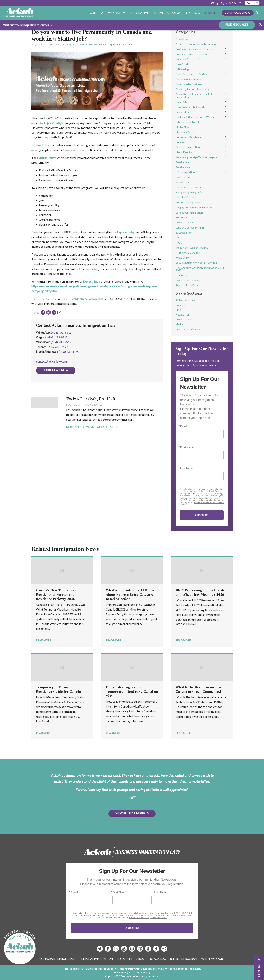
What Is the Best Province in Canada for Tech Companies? (198, 690)
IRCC (179, 237)
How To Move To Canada (190, 107)
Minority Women (185, 132)
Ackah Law (182, 39)
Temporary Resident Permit (192, 248)
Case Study (182, 64)
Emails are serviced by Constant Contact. (148, 918)
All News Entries (185, 300)
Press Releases (185, 222)
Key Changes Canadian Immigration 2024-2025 (200, 269)
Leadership (182, 275)
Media (179, 324)
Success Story (184, 233)
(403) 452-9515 (61, 332)
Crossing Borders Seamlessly (193, 89)
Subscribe (202, 515)
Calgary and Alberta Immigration (194, 207)
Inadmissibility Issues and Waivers (196, 117)
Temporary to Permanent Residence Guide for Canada (58, 690)
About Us (174, 13)
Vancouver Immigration (189, 212)
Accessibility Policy (141, 972)
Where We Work (213, 959)
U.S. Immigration (185, 172)
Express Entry (53, 123)
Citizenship (182, 69)
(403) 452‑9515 (57, 337)
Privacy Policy (121, 972)
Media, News (183, 127)
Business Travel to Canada (191, 54)
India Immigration (186, 197)
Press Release (184, 319)
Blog (178, 310)
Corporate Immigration (108, 13)
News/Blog (212, 13)
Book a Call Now (238, 12)
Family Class (183, 102)
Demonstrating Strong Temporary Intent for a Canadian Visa (132, 692)
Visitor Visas (183, 177)
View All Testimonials (132, 813)
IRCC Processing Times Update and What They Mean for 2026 (200, 593)
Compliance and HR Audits (191, 74)
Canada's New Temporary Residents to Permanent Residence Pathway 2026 (56, 595)
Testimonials (183, 162)
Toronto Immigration (188, 202)
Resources (192, 13)
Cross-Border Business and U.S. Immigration (194, 96)
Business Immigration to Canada (195, 49)
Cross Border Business (189, 84)
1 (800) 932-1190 (68, 352)
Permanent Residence (93, 44)
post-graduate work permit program (197, 263)
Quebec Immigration (188, 147)
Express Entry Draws (188, 280)
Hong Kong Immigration (190, 192)
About (141, 959)
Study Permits (184, 152)
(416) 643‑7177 (58, 347)
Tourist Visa (183, 167)
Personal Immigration (146, 13)
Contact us (259, 967)
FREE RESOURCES (237, 24)
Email (184, 426)
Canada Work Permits (188, 59)
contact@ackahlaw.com (88, 299)
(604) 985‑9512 (61, 342)
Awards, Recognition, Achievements (197, 44)
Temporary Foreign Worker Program (197, 157)
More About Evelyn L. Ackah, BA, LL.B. (92, 427)
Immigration (183, 112)
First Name (187, 447)
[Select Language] (252, 3)
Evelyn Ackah (73, 44)
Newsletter (182, 182)
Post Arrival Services (188, 253)
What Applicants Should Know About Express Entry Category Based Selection (130, 595)
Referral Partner (185, 217)
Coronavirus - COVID (188, 187)
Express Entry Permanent (122, 44)
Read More (44, 640)
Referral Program (183, 959)
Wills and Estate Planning (190, 228)
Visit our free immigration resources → (28, 25)
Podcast (180, 142)
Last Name (187, 468)
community (182, 258)
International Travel (187, 122)
